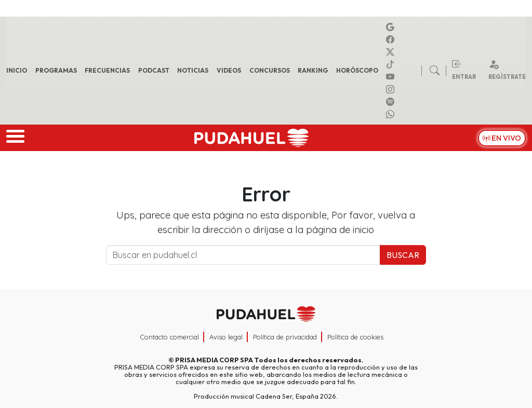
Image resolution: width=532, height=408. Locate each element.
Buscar (403, 255)
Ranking (313, 70)
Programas (56, 70)
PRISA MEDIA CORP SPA (214, 360)
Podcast (154, 70)
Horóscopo (357, 70)
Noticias (193, 70)
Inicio (17, 70)
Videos (229, 70)
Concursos (270, 70)
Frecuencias (107, 70)
